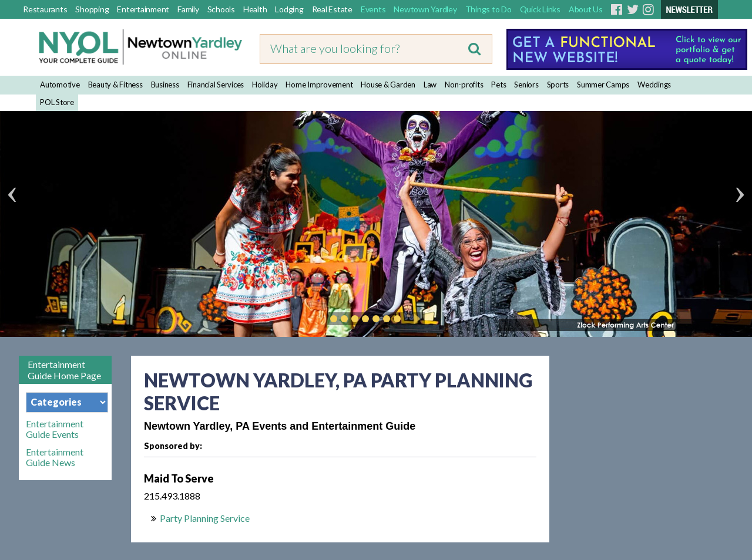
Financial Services (216, 85)
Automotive (60, 85)
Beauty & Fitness (115, 85)
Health (255, 9)
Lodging (289, 9)
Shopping (92, 9)
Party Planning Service (205, 518)
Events (373, 9)
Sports (558, 85)
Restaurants (45, 9)
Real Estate (332, 9)
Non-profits (464, 85)
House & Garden (388, 85)
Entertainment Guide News (55, 457)
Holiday (265, 85)
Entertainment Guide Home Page (64, 370)
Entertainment (143, 9)
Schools (221, 9)
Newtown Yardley (425, 9)
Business (165, 85)
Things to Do (489, 9)
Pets (498, 85)
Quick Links (540, 9)
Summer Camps (603, 85)
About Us (586, 9)
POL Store (57, 102)
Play (415, 319)
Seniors (526, 85)
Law (430, 85)
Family (188, 9)
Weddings (654, 85)
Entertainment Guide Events (55, 429)
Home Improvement (319, 85)
